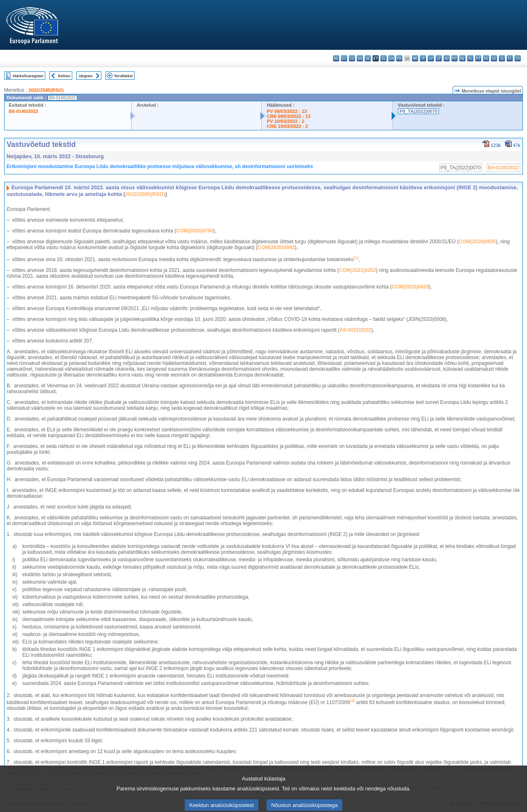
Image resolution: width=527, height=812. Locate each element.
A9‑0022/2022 (355, 330)
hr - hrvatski (415, 58)
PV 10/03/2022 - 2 (285, 121)
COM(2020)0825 (477, 242)
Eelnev (64, 76)
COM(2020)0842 (276, 247)
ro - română (486, 58)
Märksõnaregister (28, 76)
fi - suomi (510, 58)
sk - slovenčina (494, 58)
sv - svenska (518, 58)
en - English (391, 58)
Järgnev (86, 76)
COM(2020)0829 (410, 287)
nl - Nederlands (462, 58)
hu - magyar (447, 58)
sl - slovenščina (502, 58)
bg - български (336, 58)
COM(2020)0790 (195, 231)
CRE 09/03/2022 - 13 (288, 116)
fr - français (399, 58)
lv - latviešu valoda (431, 58)
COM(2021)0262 (357, 270)
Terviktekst (123, 76)
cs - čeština (352, 58)
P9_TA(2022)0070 (418, 111)
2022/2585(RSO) (46, 90)
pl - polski (470, 58)
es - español (344, 58)
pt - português (478, 58)
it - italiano (423, 58)
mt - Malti (455, 58)
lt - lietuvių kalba (439, 58)
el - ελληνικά (384, 58)
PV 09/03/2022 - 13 (287, 111)
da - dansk (360, 58)
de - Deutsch (368, 58)
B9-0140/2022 (23, 111)
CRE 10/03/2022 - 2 (287, 126)
